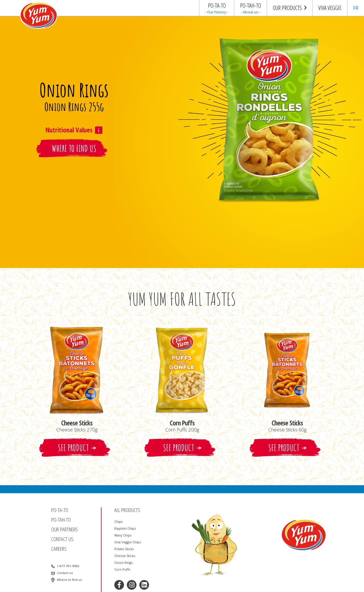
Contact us (62, 539)
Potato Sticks (124, 549)
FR (356, 8)
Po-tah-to (61, 520)
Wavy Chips (123, 535)
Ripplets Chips (125, 529)
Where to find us (69, 580)
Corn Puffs (122, 570)
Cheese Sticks (125, 556)
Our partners (65, 529)
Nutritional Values (69, 130)
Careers (59, 549)
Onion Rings (123, 563)
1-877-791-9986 (68, 566)
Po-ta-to (60, 510)
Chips (118, 522)
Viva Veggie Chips (128, 542)
